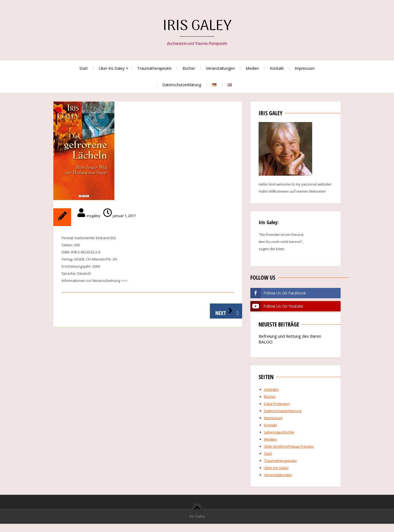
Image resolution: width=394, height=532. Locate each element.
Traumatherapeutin (154, 68)
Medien (252, 68)
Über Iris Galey (112, 68)
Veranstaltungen (220, 68)
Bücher (189, 68)
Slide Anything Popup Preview (289, 446)
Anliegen (271, 389)
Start (84, 68)
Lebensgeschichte (279, 432)
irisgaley (93, 216)
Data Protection (277, 404)
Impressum (305, 68)
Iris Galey (197, 26)
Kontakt (277, 68)
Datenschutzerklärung (182, 85)
